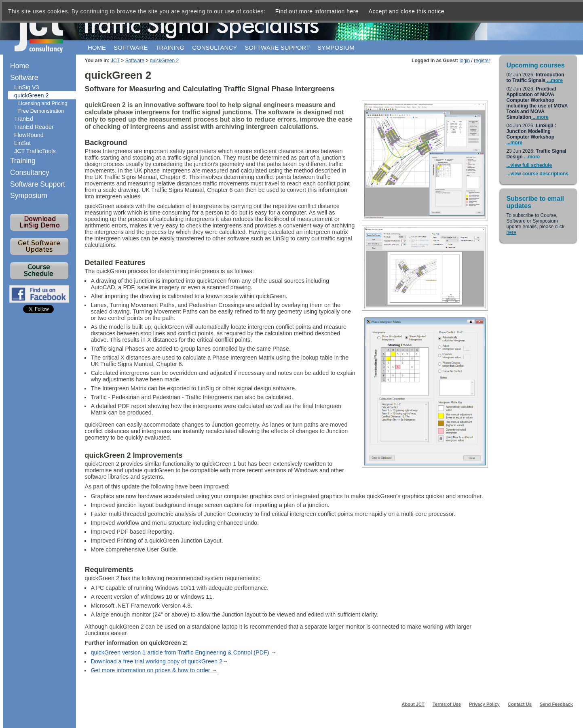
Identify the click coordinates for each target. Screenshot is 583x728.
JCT (115, 61)
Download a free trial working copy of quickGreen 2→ (159, 661)
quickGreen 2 (164, 61)
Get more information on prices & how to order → (154, 670)
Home (97, 47)
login (465, 61)
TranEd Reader (34, 127)
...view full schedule (529, 165)
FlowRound (29, 135)
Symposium (336, 47)
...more (554, 80)
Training (170, 47)
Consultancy (214, 47)
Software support (277, 47)
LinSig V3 (27, 87)
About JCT (413, 704)
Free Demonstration (41, 111)
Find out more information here (317, 11)
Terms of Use (447, 704)
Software (131, 47)
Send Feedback (556, 704)
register (482, 61)
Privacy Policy (484, 704)
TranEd (24, 119)
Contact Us (520, 704)
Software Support (38, 184)
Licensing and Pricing (43, 103)
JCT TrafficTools (35, 151)
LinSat (22, 143)
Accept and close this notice (407, 11)
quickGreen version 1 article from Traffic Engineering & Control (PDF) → (184, 652)
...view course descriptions (538, 174)
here (511, 232)
